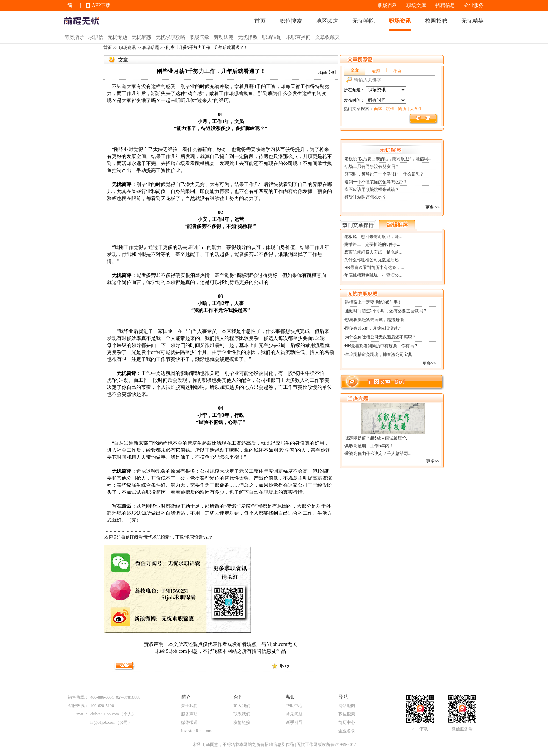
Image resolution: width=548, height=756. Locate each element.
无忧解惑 (142, 37)
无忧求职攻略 (171, 37)
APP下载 (101, 5)
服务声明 (189, 714)
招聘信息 (445, 5)
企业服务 (474, 5)
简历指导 (74, 37)
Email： (82, 714)
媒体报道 (189, 722)
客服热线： (78, 706)
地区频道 (327, 21)
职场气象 (200, 37)
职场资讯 (400, 21)
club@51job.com (105, 714)
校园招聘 (436, 21)
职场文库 (416, 5)
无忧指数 (248, 37)
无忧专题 (117, 37)
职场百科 (388, 5)
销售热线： (78, 697)
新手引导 (294, 722)
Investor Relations (196, 731)
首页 (260, 21)
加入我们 (242, 706)
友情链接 (242, 722)
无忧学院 (363, 21)
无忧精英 (473, 21)
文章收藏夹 (327, 37)
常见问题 (294, 714)
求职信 (96, 37)
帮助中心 (294, 706)
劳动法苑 (224, 37)
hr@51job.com (103, 722)
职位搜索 (291, 21)
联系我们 (242, 714)
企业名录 (347, 731)
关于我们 (189, 706)
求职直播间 (298, 37)
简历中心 (347, 722)
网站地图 (347, 706)
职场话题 (272, 37)
